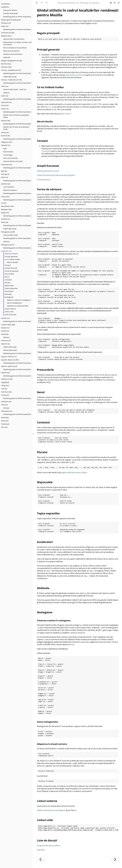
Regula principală (11, 254)
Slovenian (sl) (6, 341)
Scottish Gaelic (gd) (8, 325)
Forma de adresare (12, 271)
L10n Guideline (9, 187)
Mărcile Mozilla (13, 262)
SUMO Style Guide (10, 77)
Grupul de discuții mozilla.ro (49, 846)
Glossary (6, 93)
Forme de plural (44, 180)
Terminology (8, 155)
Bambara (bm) (6, 36)
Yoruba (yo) (5, 424)
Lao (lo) (4, 203)
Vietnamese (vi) (7, 411)
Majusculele (9, 286)
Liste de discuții (11, 315)
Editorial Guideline (10, 190)
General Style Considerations (14, 39)
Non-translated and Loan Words (15, 48)
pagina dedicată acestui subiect (74, 472)
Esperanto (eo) (6, 102)
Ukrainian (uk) (6, 401)
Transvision (46, 151)
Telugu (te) (5, 385)
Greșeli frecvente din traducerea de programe (56, 175)
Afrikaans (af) (6, 23)
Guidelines (5, 7)
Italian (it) (5, 177)
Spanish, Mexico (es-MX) (10, 360)
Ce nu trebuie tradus (12, 259)
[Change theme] (42, 3)
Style (5, 149)
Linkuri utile (9, 312)
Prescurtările (9, 274)
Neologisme (9, 297)
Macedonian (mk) (7, 206)
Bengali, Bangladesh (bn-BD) (11, 61)
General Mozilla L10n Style (13, 161)
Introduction (6, 4)
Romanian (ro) (6, 251)
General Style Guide (11, 235)
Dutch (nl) (5, 96)
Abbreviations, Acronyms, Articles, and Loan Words (17, 43)
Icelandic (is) (6, 145)
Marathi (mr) (6, 219)
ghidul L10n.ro (65, 114)
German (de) (6, 121)
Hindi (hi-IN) (5, 136)
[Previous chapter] (41, 860)
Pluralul (8, 283)
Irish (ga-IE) (5, 174)
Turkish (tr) (5, 395)
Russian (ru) (5, 318)
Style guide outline (10, 10)
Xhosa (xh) (5, 421)
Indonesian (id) (7, 165)
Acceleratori (9, 291)
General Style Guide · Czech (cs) (15, 89)
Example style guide (11, 13)
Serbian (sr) (5, 328)
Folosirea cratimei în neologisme (19, 300)
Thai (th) (4, 389)
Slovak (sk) (5, 334)
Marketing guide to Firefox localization (17, 17)
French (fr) (5, 109)
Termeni (8, 265)
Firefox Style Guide (10, 350)
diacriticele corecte (73, 75)
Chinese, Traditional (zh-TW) (11, 80)
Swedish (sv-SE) (7, 379)
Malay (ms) (5, 213)
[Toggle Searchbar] (47, 3)
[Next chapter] (115, 860)
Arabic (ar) (5, 26)
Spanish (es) (5, 344)
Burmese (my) (6, 64)
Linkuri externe (10, 309)
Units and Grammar (11, 158)
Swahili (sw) (5, 373)
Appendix (7, 57)
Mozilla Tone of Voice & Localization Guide (16, 116)
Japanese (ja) (6, 184)
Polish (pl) (5, 222)
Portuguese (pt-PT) (8, 245)
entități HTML (96, 104)
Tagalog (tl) (5, 382)
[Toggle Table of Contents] (37, 3)
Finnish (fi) (5, 105)
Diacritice (41, 850)
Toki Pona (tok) (6, 392)
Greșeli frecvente (11, 268)
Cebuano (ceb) (6, 67)
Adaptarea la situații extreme (18, 306)
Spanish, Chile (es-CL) (9, 357)
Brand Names (8, 152)
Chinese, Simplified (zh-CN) (11, 70)
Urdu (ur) (4, 405)
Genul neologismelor (15, 303)
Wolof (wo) (5, 418)
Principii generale (11, 257)
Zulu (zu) (4, 427)
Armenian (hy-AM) (8, 33)
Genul (7, 277)
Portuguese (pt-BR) (8, 232)
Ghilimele (8, 294)
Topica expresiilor (11, 288)
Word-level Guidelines (11, 51)
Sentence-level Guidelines (13, 54)
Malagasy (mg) (6, 209)
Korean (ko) (5, 197)
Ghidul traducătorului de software (51, 810)
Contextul (8, 280)
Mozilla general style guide (11, 20)
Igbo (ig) (4, 171)
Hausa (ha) (5, 132)
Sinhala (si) (5, 331)
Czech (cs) (5, 86)
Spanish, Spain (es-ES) (9, 366)
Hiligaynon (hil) (7, 142)
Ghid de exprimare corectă (48, 171)
